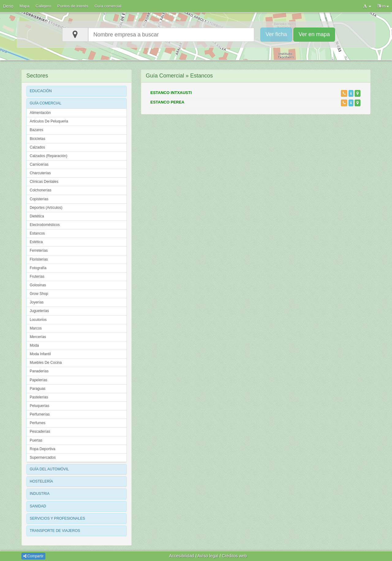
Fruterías (37, 277)
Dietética (37, 216)
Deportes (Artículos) (46, 208)
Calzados (37, 147)
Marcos (36, 328)
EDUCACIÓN (41, 91)
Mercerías (38, 337)
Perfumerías (40, 414)
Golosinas (38, 285)
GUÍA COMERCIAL (45, 103)
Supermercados (43, 457)
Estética (36, 242)
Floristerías (39, 259)
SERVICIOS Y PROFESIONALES (57, 518)
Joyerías (37, 302)
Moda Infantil (40, 354)
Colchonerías (41, 190)
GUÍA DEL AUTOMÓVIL (49, 469)
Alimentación (40, 113)
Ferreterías (39, 250)
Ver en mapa (314, 34)
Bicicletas (38, 139)
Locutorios (38, 320)
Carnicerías (39, 164)
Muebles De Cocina (46, 363)
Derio (8, 6)
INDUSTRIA (40, 494)
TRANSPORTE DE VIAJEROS (55, 531)
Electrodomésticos (45, 225)
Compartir (33, 556)
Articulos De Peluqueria (49, 121)
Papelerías (38, 380)
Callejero (43, 6)
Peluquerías (40, 406)
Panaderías (39, 371)
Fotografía (38, 268)
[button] (367, 6)
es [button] (383, 6)
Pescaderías (40, 431)
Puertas (36, 440)
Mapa (24, 6)
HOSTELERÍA (41, 481)
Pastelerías (39, 397)
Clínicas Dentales (44, 182)
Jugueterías (39, 311)
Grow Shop (39, 294)
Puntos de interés (73, 6)
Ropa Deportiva (42, 449)
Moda (34, 345)
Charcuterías (40, 173)
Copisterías (39, 199)
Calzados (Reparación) (49, 156)
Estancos (37, 233)
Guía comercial (108, 6)
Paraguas (38, 389)
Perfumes (38, 423)
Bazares (36, 130)
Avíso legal (208, 556)
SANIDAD (38, 506)
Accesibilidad (182, 556)
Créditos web (234, 556)
